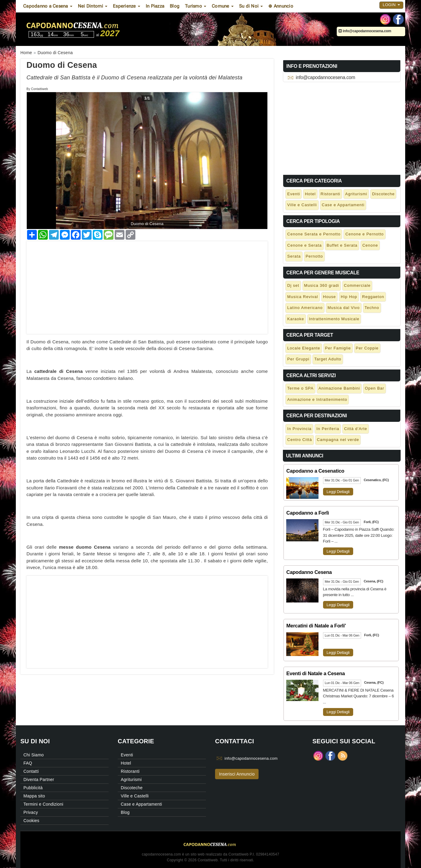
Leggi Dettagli (338, 492)
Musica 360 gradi (322, 285)
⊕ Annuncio (281, 6)
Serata (294, 256)
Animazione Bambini (339, 388)
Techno (372, 308)
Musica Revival (303, 297)
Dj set (293, 285)
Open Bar (374, 388)
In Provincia (299, 429)
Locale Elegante (304, 348)
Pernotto (314, 256)
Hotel (310, 194)
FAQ (28, 763)
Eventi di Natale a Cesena (315, 673)
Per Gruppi (298, 359)
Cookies (31, 821)
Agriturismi (356, 194)
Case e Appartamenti (343, 205)
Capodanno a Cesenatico (315, 471)
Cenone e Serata (304, 245)
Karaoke (296, 319)
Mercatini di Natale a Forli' (316, 626)
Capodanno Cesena (309, 572)
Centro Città (299, 440)
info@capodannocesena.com (365, 31)
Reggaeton (373, 297)
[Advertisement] (147, 284)
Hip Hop (349, 297)
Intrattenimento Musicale (334, 319)
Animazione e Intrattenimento (317, 399)
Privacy (31, 812)
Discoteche (383, 194)
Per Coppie (367, 348)
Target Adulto (328, 359)
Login (391, 5)
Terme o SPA (300, 388)
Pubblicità (33, 788)
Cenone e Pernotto (364, 234)
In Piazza (155, 6)
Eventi (294, 194)
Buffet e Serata (342, 245)
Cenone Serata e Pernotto (314, 234)
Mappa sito (34, 796)
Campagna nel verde (338, 440)
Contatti (31, 771)
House (330, 297)
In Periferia (328, 429)
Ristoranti (331, 194)
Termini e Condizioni (43, 804)
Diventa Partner (39, 779)
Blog (175, 6)
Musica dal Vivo (344, 308)
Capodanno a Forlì (308, 513)
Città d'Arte (356, 429)
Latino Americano (305, 308)
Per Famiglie (338, 348)
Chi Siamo (34, 755)
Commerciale (357, 285)
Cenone (370, 245)
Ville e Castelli (302, 205)
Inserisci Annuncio (237, 774)
